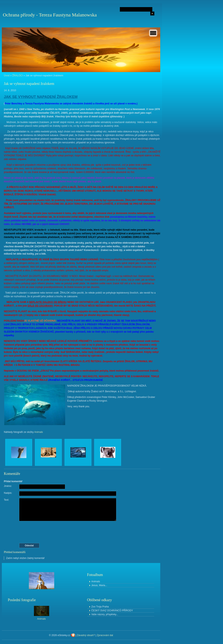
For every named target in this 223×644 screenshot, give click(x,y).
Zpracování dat (105, 635)
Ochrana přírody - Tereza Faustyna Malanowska (50, 15)
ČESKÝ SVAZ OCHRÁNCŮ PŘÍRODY (112, 611)
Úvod (7, 76)
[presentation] (83, 532)
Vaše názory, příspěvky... (105, 614)
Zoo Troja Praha (100, 607)
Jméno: (8, 486)
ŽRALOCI (17, 76)
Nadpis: (8, 493)
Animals (38, 432)
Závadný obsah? (86, 635)
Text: (6, 500)
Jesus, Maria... (99, 585)
